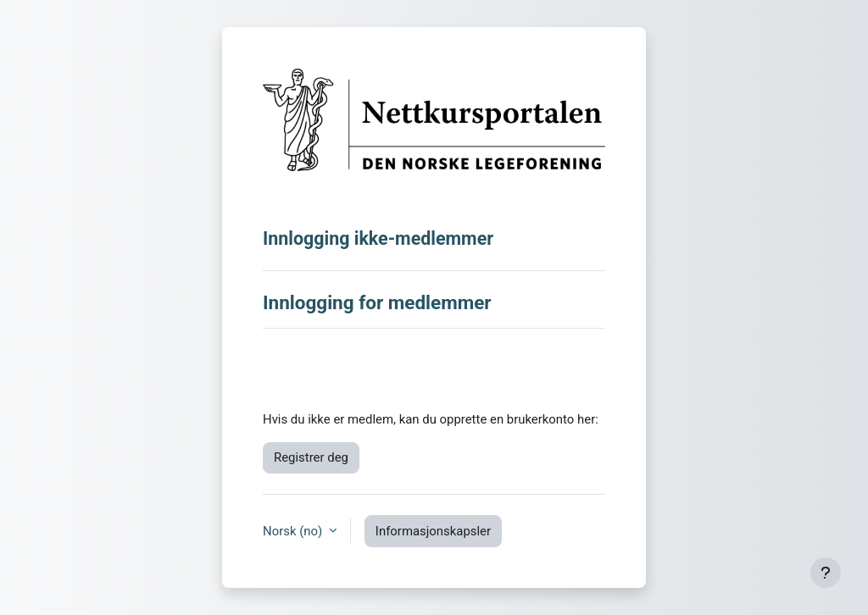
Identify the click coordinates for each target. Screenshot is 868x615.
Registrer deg (311, 457)
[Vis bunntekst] (826, 573)
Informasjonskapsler (433, 531)
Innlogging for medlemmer (377, 302)
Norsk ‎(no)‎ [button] (294, 531)
